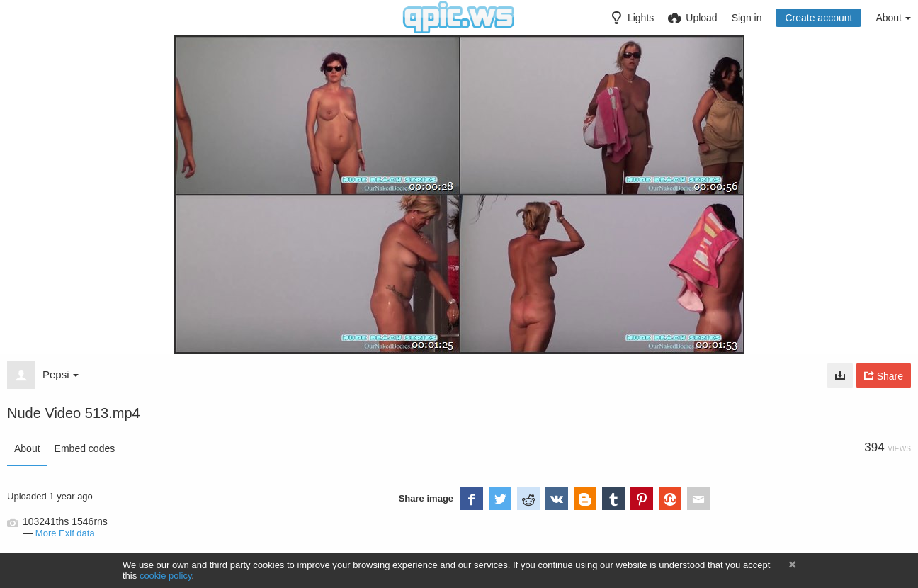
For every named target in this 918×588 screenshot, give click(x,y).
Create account (818, 18)
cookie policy (166, 576)
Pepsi (61, 374)
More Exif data (65, 533)
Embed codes (85, 448)
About (27, 448)
